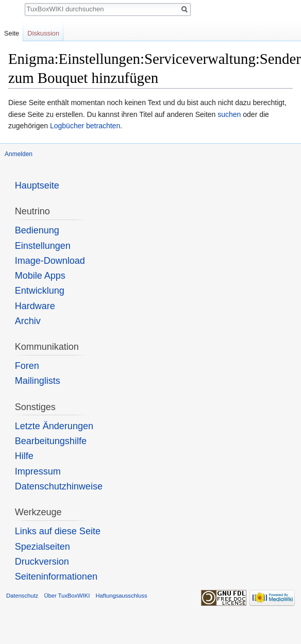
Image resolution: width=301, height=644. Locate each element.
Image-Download (50, 261)
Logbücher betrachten (85, 126)
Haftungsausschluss (121, 596)
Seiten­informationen (56, 577)
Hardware (35, 306)
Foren (27, 366)
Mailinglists (38, 381)
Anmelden (19, 154)
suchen (229, 114)
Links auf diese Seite (58, 531)
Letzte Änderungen (54, 426)
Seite (12, 33)
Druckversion (42, 562)
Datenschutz (22, 596)
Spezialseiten (43, 547)
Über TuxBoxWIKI (67, 596)
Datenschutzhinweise (59, 486)
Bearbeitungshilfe (51, 441)
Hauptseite (37, 185)
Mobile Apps (40, 276)
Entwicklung (40, 291)
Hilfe (24, 456)
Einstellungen (43, 246)
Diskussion (43, 33)
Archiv (28, 321)
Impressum (38, 471)
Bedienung (37, 230)
